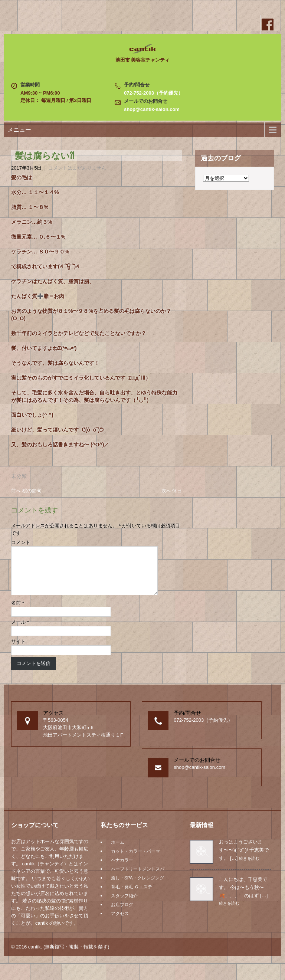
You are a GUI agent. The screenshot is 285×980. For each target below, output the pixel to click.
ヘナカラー (122, 869)
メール (20, 631)
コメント (21, 542)
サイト (18, 650)
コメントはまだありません (77, 168)
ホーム (118, 851)
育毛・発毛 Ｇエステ (132, 896)
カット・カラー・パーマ (135, 860)
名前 (18, 612)
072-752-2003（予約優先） (153, 93)
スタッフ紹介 (124, 905)
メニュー (19, 130)
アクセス (120, 922)
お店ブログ (122, 914)
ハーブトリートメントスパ (138, 878)
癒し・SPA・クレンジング (137, 887)
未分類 (19, 476)
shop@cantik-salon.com (152, 109)
